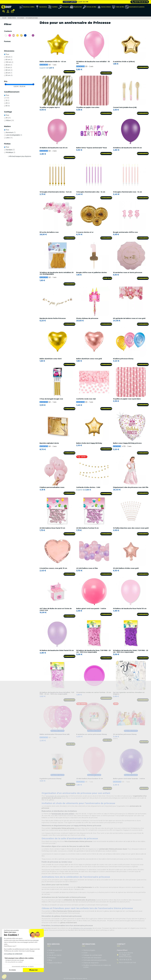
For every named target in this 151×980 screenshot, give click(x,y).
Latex (9, 138)
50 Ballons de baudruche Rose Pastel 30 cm (130, 609)
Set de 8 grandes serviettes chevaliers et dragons (129, 693)
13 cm (9, 68)
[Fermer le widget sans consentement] (11, 930)
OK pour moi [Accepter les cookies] (33, 970)
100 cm (9, 62)
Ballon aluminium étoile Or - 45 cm (53, 62)
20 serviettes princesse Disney (125, 734)
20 (8, 103)
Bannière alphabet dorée (49, 443)
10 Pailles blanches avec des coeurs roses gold (131, 528)
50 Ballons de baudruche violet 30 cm (127, 148)
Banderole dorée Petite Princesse (53, 318)
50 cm (9, 60)
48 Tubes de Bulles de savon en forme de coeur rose (56, 609)
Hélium (10, 120)
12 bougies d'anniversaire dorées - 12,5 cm (56, 192)
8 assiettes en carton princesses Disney (92, 734)
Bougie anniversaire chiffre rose (125, 232)
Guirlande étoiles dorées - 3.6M (88, 487)
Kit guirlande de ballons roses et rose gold (129, 318)
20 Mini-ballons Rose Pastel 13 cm (52, 528)
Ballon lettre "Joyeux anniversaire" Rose (92, 148)
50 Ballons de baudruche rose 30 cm (54, 148)
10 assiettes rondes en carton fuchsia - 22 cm (94, 692)
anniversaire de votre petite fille (57, 796)
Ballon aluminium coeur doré (51, 359)
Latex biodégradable (14, 135)
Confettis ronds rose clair (86, 399)
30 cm (9, 75)
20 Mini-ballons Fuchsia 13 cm (87, 528)
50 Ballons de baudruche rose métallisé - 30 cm (93, 62)
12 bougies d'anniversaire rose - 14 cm (127, 192)
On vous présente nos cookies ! (14, 962)
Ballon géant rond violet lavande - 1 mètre (129, 779)
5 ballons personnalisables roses (52, 487)
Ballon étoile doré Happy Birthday (89, 443)
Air (8, 118)
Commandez (69, 72)
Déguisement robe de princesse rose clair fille (131, 487)
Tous (7, 54)
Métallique (10, 152)
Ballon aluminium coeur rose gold (89, 359)
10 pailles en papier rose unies (88, 107)
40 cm (9, 57)
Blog (50, 960)
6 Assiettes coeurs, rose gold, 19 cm (53, 568)
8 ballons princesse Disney (123, 359)
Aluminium (11, 132)
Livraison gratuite (70, 2)
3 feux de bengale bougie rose (51, 399)
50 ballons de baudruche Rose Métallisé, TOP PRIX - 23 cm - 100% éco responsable (57, 693)
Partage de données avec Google (15, 960)
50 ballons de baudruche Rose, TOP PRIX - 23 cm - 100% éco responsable (93, 651)
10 (8, 100)
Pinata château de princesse (87, 318)
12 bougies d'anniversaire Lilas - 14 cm (91, 192)
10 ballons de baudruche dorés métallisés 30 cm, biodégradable (57, 273)
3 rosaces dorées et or (85, 232)
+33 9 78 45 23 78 (140, 2)
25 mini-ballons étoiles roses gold (126, 568)
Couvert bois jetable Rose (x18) (125, 107)
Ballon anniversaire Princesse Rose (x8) (55, 734)
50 (8, 106)
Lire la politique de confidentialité (13, 954)
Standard (10, 150)
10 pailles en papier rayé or (50, 107)
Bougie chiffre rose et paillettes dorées (92, 272)
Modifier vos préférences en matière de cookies (97, 966)
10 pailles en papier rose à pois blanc (127, 399)
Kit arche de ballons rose (49, 232)
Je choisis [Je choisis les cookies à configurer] (12, 970)
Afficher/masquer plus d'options (20, 156)
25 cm (9, 65)
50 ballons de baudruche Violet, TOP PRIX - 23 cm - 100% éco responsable (131, 651)
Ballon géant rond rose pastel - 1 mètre (91, 609)
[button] (4, 977)
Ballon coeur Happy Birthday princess (127, 443)
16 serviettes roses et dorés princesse (128, 272)
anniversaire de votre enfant (63, 814)
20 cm (9, 73)
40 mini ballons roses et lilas (87, 568)
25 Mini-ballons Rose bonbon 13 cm (90, 779)
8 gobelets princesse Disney (50, 779)
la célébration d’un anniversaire (81, 928)
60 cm (9, 70)
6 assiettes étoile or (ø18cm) (124, 62)
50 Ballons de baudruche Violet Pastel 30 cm (57, 650)
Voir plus (107, 278)
